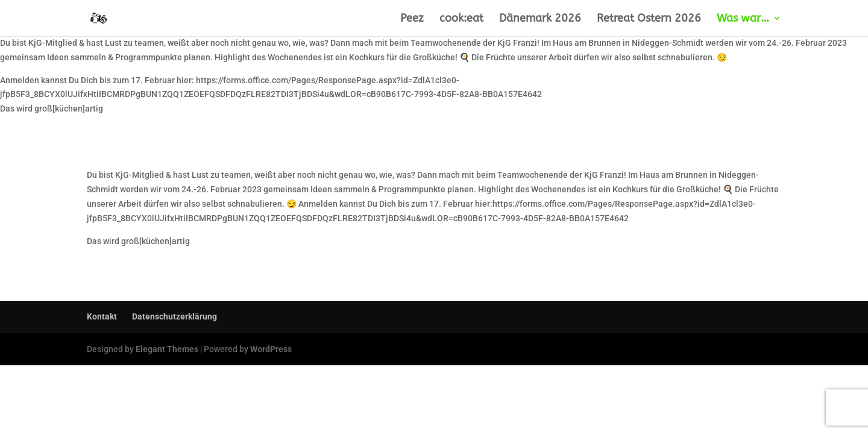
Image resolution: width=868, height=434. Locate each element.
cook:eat (461, 19)
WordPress (271, 349)
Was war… (743, 19)
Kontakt (102, 316)
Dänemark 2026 (540, 19)
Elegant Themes (167, 349)
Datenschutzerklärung (175, 316)
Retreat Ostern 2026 (649, 19)
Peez (412, 19)
